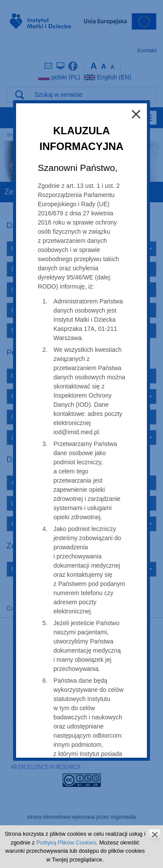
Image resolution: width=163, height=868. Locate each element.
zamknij (155, 835)
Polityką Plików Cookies (66, 842)
